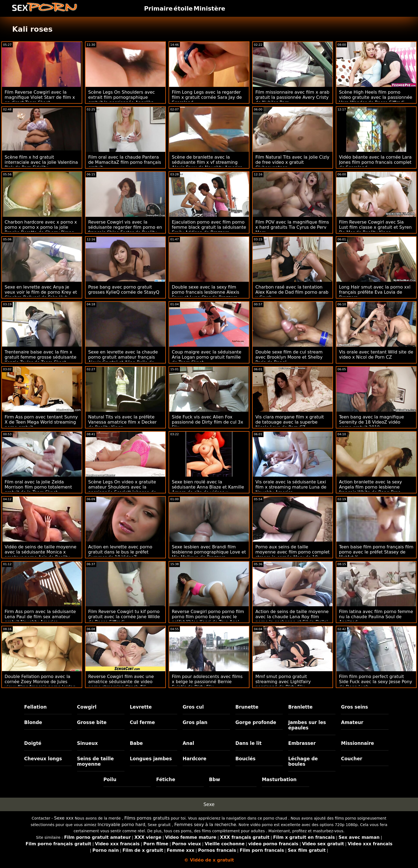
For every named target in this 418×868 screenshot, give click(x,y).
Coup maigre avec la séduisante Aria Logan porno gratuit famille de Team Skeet (207, 357)
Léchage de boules (303, 761)
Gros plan (195, 722)
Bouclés (245, 759)
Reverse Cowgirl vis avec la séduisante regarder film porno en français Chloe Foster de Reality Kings (125, 230)
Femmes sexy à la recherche (205, 825)
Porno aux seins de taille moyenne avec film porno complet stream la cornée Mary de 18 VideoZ (292, 555)
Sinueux (88, 743)
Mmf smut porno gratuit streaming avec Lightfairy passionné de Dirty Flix (283, 682)
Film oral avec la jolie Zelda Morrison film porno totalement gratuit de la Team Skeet (38, 487)
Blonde (33, 722)
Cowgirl (87, 707)
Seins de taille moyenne (96, 761)
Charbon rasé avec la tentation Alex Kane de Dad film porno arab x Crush (292, 292)
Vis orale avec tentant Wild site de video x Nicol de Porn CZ (376, 355)
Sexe (209, 804)
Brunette (247, 707)
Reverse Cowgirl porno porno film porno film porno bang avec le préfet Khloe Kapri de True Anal (208, 617)
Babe (136, 743)
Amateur (352, 722)
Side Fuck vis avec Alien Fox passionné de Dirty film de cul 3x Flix (208, 422)
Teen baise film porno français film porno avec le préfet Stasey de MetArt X (376, 552)
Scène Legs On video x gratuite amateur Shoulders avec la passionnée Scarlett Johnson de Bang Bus (122, 490)
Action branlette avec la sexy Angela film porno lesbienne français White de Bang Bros (371, 487)
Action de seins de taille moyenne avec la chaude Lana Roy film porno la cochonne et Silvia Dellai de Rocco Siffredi (292, 619)
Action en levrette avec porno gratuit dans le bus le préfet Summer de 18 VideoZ (120, 552)
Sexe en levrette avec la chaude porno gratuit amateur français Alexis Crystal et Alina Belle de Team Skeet (123, 360)
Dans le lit (249, 743)
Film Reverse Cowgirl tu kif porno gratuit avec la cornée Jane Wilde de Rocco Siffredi (124, 617)
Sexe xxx (64, 818)
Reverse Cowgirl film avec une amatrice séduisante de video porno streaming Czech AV (121, 682)
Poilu (110, 779)
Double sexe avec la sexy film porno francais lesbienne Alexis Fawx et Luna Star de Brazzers (205, 292)
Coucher (351, 759)
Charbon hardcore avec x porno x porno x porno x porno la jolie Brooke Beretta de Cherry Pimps (41, 227)
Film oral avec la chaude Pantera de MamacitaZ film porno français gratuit (125, 162)
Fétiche (166, 779)
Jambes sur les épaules (307, 725)
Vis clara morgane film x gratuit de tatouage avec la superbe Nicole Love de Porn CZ (290, 422)
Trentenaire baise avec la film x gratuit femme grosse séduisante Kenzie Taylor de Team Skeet (40, 357)
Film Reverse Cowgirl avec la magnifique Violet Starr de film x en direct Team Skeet (40, 97)
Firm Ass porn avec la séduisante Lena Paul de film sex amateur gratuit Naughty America (40, 617)
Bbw (215, 779)
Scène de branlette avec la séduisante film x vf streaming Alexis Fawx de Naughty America (207, 162)
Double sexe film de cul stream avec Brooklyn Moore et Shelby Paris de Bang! (289, 357)
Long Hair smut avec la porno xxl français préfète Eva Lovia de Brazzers (375, 292)
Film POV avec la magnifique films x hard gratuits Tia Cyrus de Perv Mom (292, 227)
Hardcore (195, 759)
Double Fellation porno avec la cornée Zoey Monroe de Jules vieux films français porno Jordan (40, 682)
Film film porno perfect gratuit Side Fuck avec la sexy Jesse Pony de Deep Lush (376, 682)
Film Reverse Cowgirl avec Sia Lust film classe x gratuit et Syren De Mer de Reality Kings (375, 227)
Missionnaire (357, 743)
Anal (188, 743)
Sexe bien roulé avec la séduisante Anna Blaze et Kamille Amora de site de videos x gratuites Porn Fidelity (208, 490)
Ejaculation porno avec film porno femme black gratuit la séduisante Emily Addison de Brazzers (209, 227)
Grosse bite (92, 722)
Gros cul (193, 707)
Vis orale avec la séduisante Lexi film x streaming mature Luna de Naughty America (291, 487)
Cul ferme (142, 722)
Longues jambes (151, 759)
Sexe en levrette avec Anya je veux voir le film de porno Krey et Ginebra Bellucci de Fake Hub (41, 292)
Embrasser (302, 743)
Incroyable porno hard (121, 825)
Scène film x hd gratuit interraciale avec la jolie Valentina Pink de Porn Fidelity (41, 162)
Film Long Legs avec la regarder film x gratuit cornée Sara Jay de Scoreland (207, 97)
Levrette (141, 707)
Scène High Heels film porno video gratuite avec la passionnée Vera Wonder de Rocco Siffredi (376, 97)
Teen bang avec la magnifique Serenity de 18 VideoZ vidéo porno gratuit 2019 (371, 422)
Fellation (35, 707)
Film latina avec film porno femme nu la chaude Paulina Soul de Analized (376, 617)
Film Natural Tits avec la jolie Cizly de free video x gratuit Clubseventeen (292, 162)
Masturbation (279, 779)
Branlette (300, 707)
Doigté (33, 743)
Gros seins (354, 707)
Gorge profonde (256, 722)
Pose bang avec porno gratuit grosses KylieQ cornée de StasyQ (124, 290)
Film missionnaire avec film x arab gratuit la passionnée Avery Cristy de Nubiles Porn (292, 97)
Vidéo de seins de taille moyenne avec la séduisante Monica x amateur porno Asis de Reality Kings (40, 555)
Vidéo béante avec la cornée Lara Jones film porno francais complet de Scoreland (375, 162)
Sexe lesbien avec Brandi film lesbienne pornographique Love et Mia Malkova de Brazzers (209, 552)
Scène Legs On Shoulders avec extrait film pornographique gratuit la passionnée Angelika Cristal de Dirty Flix (121, 100)
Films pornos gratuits (147, 818)
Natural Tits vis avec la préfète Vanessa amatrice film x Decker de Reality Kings (122, 422)
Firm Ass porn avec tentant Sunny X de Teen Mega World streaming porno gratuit (41, 422)
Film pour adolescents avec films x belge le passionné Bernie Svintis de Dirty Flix (207, 682)
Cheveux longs (43, 759)
